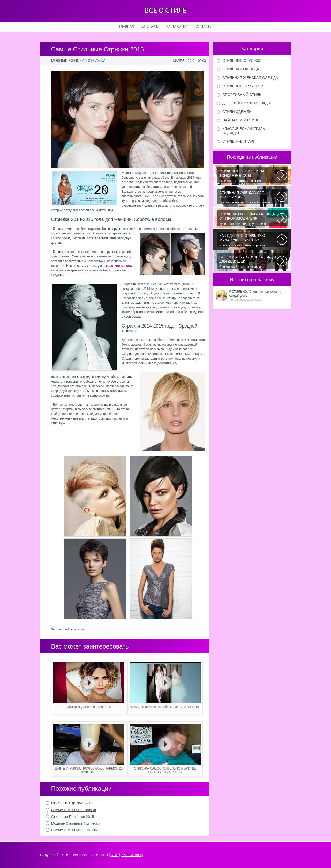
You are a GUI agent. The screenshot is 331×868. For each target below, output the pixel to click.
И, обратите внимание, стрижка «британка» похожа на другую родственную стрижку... (248, 240)
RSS (115, 855)
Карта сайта (177, 27)
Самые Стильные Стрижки (74, 810)
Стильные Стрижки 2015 (72, 803)
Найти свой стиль (241, 120)
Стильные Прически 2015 (73, 817)
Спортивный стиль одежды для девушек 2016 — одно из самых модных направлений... (248, 262)
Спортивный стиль (242, 95)
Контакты (203, 27)
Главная (127, 27)
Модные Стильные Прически (76, 823)
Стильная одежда (241, 69)
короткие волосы (119, 266)
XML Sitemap (132, 855)
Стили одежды (237, 112)
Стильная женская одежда (250, 78)
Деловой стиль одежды (247, 103)
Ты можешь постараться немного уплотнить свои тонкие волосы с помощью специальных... (248, 176)
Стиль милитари (239, 141)
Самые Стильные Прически (74, 830)
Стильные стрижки (242, 60)
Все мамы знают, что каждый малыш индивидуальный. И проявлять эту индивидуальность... (248, 197)
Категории (150, 27)
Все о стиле (166, 11)
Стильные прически (243, 86)
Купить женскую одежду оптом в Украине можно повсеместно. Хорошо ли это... (248, 219)
